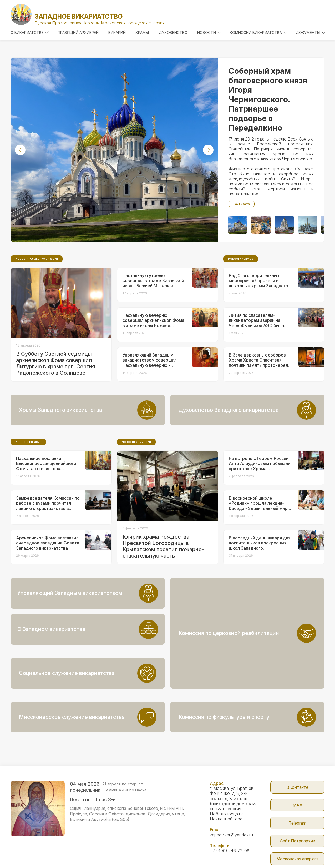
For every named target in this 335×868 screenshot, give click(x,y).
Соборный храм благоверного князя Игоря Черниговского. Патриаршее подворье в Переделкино (268, 99)
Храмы (142, 32)
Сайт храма (242, 204)
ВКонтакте (297, 756)
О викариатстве (30, 32)
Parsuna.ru (242, 853)
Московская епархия (297, 827)
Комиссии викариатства (258, 32)
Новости (209, 32)
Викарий (117, 32)
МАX (298, 774)
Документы (311, 32)
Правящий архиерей (78, 32)
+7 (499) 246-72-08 (230, 820)
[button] (20, 150)
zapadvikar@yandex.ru (231, 804)
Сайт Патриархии (298, 810)
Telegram (298, 792)
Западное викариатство (79, 16)
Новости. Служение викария (37, 303)
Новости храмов (241, 303)
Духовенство (173, 32)
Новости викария (28, 486)
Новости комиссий (136, 486)
